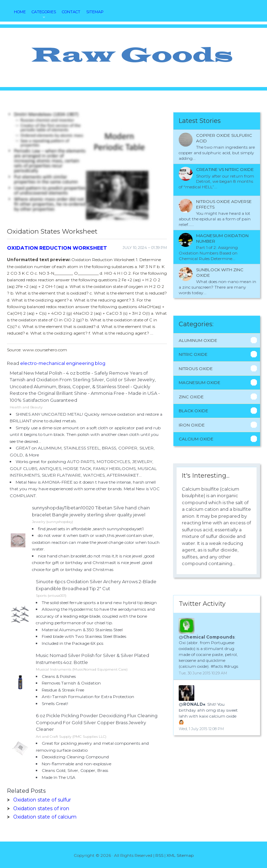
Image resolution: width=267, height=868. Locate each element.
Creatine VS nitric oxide (225, 169)
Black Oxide (193, 411)
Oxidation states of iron (41, 808)
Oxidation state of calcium (45, 817)
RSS (159, 855)
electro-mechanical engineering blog (63, 363)
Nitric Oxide (193, 354)
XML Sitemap (180, 855)
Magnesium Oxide (200, 382)
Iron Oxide (192, 425)
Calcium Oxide (196, 439)
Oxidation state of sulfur (42, 800)
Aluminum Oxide (198, 340)
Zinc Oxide (191, 397)
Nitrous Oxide (196, 369)
